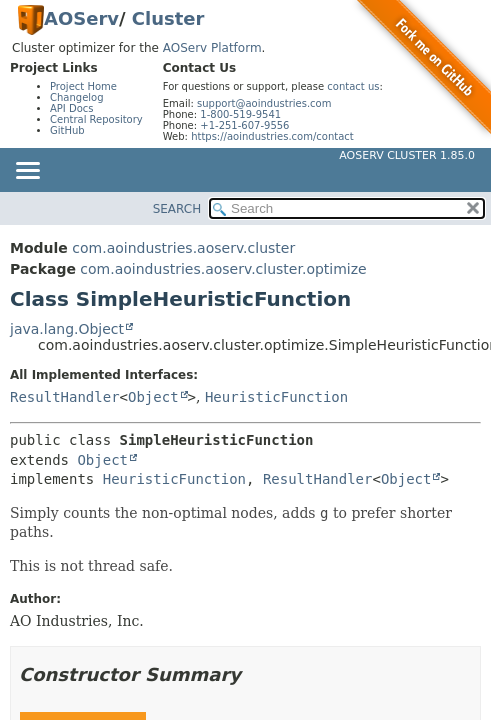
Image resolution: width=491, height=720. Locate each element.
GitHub (67, 130)
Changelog (77, 97)
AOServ (81, 18)
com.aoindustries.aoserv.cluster (183, 248)
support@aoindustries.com (264, 103)
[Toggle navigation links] (27, 172)
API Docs (72, 108)
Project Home (83, 86)
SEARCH (177, 209)
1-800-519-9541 (240, 114)
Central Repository (96, 119)
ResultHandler (65, 397)
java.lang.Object (67, 329)
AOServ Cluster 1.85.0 (407, 155)
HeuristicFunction (276, 397)
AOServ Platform (212, 48)
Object (153, 397)
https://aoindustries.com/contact (272, 136)
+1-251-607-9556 (244, 125)
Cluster (168, 18)
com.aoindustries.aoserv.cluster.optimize (223, 269)
